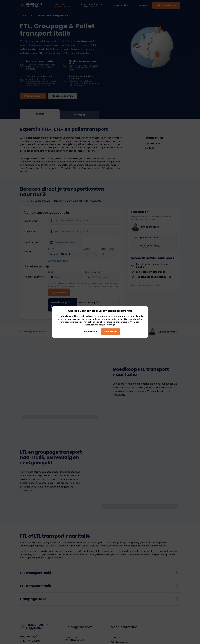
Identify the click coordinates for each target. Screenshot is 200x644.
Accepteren (110, 332)
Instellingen (89, 332)
